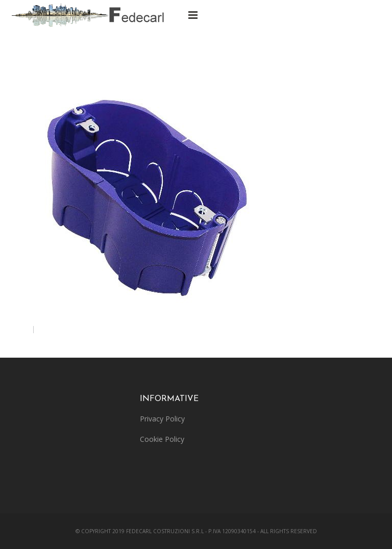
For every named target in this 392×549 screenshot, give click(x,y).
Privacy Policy (162, 419)
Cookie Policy (162, 439)
